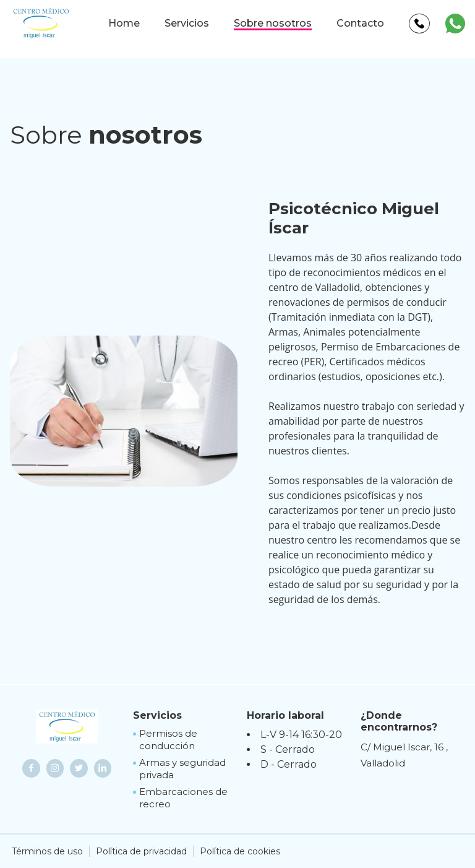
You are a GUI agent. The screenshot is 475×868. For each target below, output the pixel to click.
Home (124, 23)
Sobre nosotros (273, 23)
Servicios (187, 23)
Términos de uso (47, 851)
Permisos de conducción (168, 740)
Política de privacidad (141, 851)
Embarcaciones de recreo (183, 798)
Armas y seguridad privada (182, 769)
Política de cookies (240, 851)
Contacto (360, 23)
